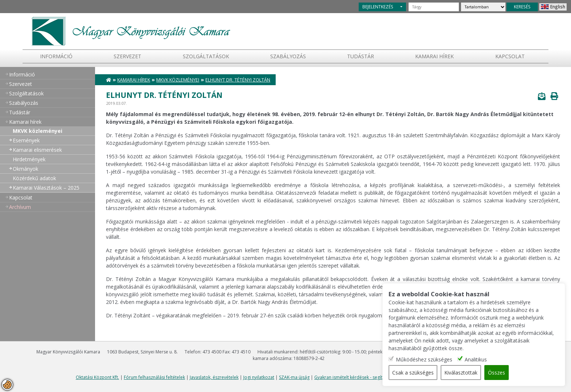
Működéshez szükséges (425, 359)
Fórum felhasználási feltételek (154, 377)
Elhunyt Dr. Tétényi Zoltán (238, 80)
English (558, 7)
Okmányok (25, 169)
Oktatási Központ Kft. (97, 377)
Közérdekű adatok (34, 178)
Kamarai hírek (434, 56)
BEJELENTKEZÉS (378, 7)
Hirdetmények (29, 159)
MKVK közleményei (38, 131)
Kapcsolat (510, 56)
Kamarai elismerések (37, 150)
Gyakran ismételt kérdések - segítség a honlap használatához (377, 377)
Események (26, 140)
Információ (56, 56)
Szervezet (127, 56)
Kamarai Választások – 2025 (46, 188)
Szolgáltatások (206, 56)
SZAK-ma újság (294, 377)
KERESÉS (522, 7)
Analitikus (477, 359)
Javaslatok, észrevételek (214, 377)
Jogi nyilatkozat (259, 377)
